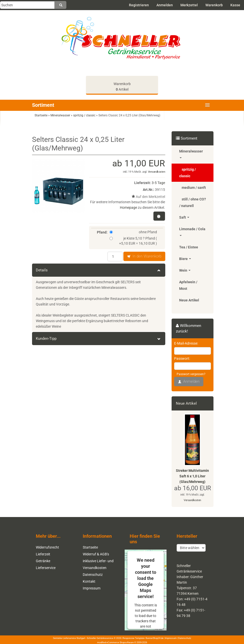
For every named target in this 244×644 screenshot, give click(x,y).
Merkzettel (189, 5)
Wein (185, 270)
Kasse (235, 5)
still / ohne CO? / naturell (193, 202)
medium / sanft (194, 188)
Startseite (90, 547)
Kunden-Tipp (99, 339)
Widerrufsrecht (47, 547)
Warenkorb (214, 5)
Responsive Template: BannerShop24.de (143, 638)
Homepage (128, 208)
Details (99, 270)
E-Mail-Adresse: (186, 343)
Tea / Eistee (189, 247)
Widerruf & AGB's (96, 554)
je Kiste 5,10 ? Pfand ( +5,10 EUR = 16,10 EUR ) (133, 241)
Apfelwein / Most (188, 285)
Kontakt (89, 581)
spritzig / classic (187, 173)
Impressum (92, 588)
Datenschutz (93, 575)
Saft (184, 217)
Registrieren (139, 5)
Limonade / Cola (192, 231)
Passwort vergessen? (191, 374)
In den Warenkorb (144, 256)
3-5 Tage (158, 183)
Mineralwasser (191, 154)
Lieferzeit (43, 554)
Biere (185, 259)
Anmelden (165, 5)
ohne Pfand (133, 232)
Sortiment (43, 105)
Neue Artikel (189, 300)
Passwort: (182, 358)
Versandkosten (157, 172)
